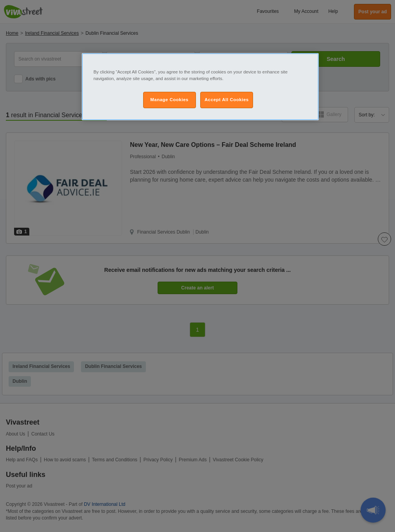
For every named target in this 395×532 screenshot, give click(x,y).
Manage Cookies (169, 100)
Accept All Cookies (227, 100)
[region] (200, 87)
